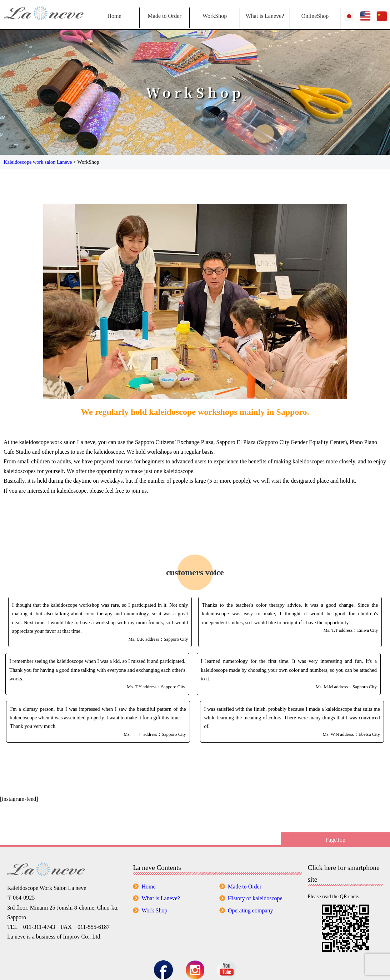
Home (114, 16)
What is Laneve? (265, 16)
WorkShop (215, 16)
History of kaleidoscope (255, 898)
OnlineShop (315, 16)
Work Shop (154, 910)
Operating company (251, 910)
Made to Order (165, 16)
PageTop (335, 840)
